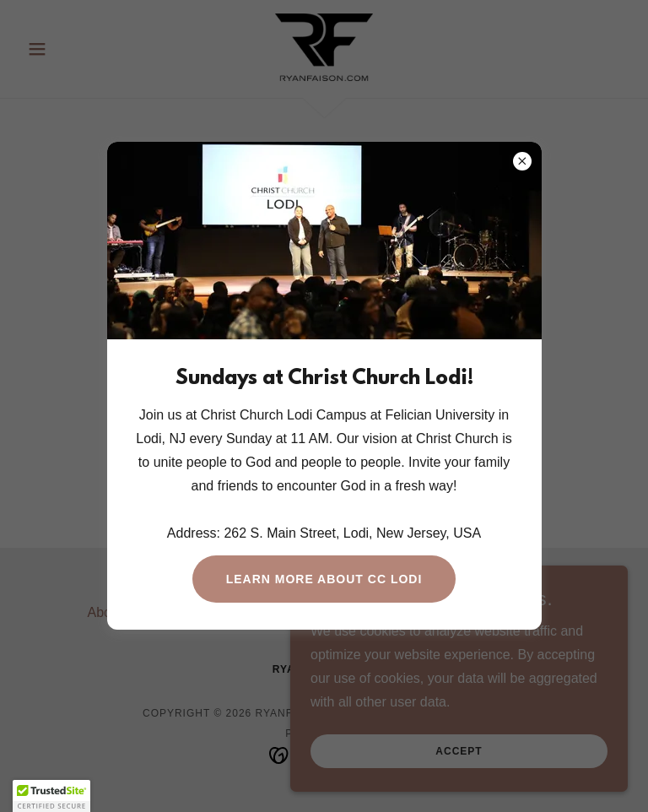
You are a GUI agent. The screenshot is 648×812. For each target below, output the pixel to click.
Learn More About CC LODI (324, 579)
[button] (51, 796)
